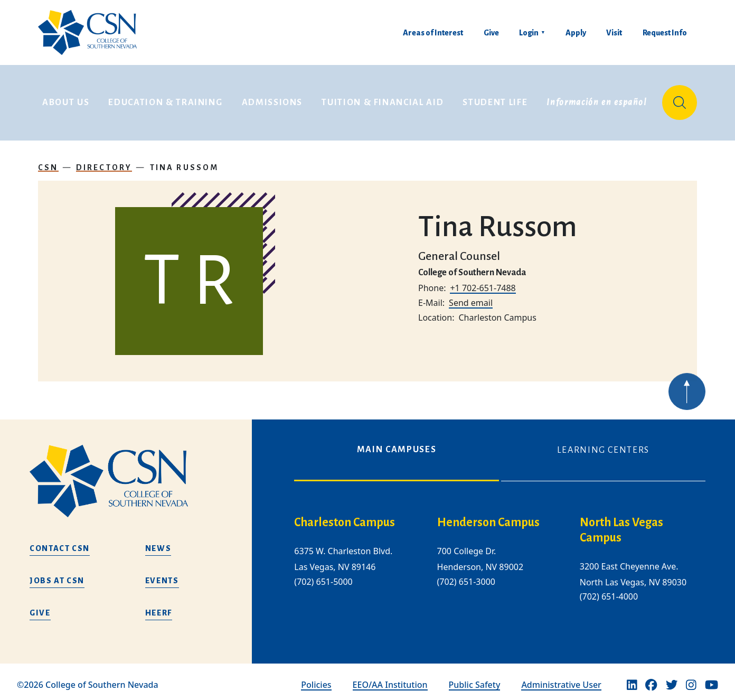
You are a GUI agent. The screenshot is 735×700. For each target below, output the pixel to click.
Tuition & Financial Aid (383, 99)
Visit (614, 33)
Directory (104, 161)
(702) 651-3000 (466, 575)
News (158, 542)
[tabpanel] (500, 561)
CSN (48, 161)
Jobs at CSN (57, 574)
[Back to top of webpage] (687, 399)
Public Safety (475, 678)
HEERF (159, 606)
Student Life (495, 99)
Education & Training (165, 99)
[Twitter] (672, 678)
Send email (471, 296)
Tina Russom (185, 161)
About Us (66, 99)
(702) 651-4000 (609, 590)
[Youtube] (712, 678)
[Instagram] (691, 678)
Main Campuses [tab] (397, 443)
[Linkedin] (632, 678)
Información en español (597, 99)
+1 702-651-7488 (483, 282)
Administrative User (561, 678)
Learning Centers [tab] (603, 444)
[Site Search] (680, 99)
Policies (316, 678)
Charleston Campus (345, 516)
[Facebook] (651, 678)
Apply (576, 33)
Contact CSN (60, 542)
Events (162, 574)
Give (491, 33)
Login (529, 33)
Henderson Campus (488, 516)
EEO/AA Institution (390, 678)
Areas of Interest (433, 33)
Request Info (665, 33)
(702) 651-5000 (323, 575)
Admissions (272, 99)
